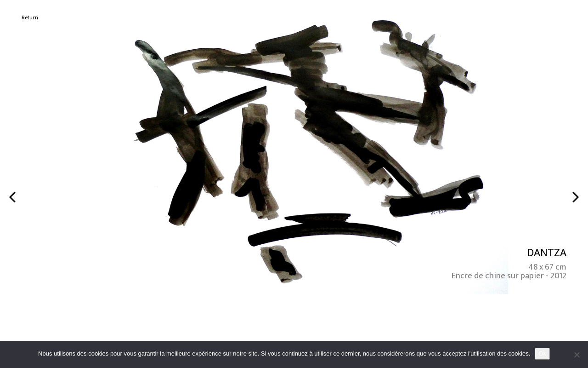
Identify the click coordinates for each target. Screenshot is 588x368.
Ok (542, 354)
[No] (577, 355)
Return (30, 18)
